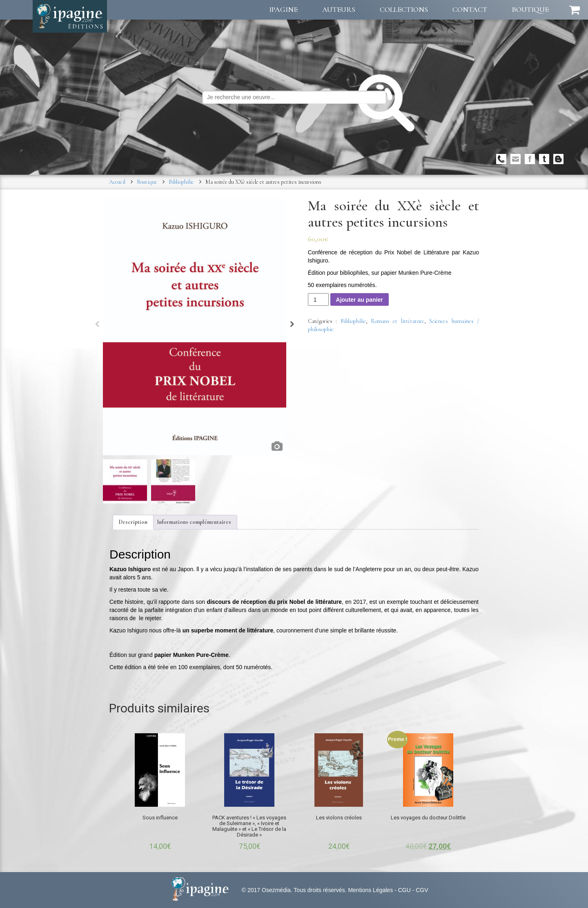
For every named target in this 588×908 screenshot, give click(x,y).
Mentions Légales (370, 890)
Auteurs (339, 9)
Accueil (117, 182)
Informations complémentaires (194, 522)
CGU (404, 890)
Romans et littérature (398, 321)
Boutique (530, 9)
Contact (470, 9)
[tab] (133, 522)
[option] (195, 326)
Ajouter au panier (360, 300)
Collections (404, 9)
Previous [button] (97, 326)
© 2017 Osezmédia (266, 890)
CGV (422, 890)
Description (133, 522)
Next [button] (292, 326)
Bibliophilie (181, 182)
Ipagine (283, 9)
